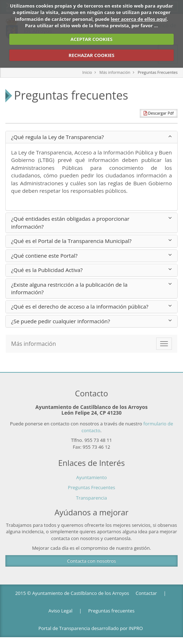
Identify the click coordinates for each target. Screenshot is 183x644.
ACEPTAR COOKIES (92, 39)
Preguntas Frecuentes (158, 72)
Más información (115, 72)
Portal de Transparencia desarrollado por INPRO (91, 628)
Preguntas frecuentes (111, 611)
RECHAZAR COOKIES (92, 55)
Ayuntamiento (92, 477)
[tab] (91, 137)
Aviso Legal (60, 611)
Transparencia (91, 498)
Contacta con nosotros (91, 561)
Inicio (87, 72)
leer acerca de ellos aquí (139, 19)
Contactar (146, 593)
